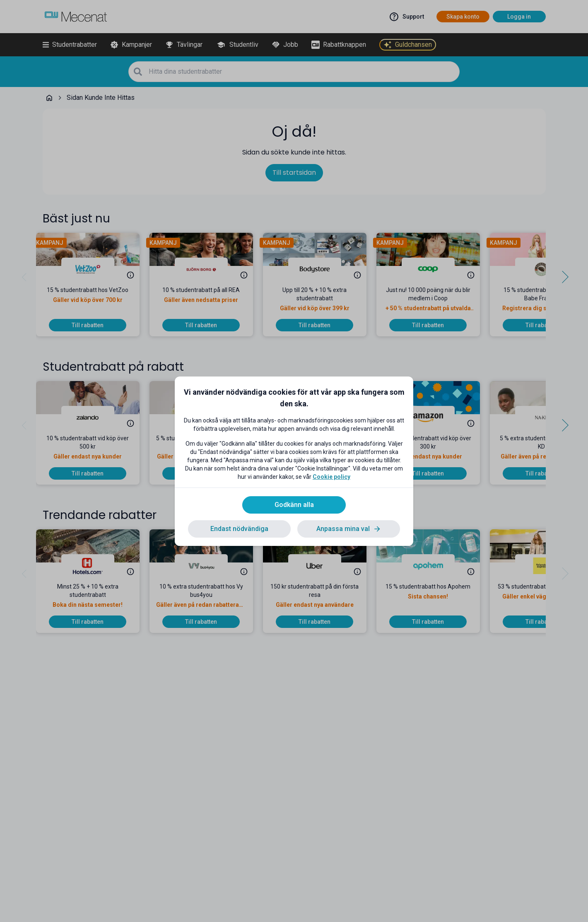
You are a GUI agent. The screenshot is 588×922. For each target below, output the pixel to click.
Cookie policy (331, 477)
